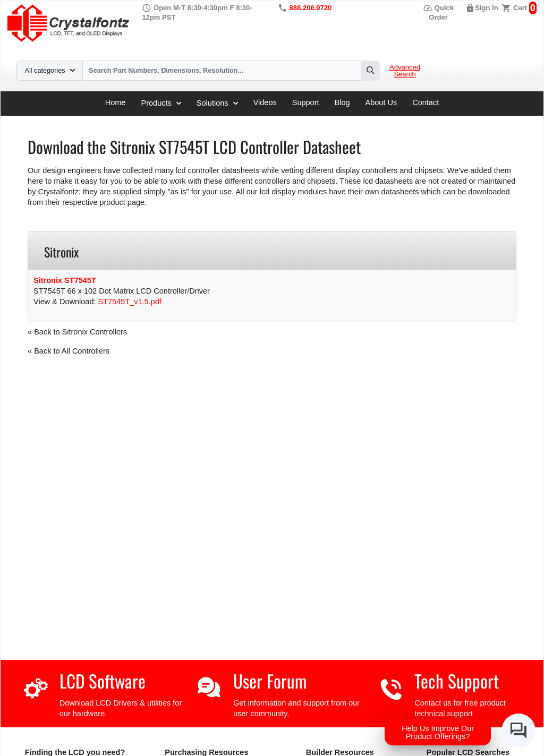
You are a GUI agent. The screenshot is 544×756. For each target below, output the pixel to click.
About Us (381, 103)
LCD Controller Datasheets (138, 119)
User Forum (270, 681)
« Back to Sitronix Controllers (77, 332)
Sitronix (206, 119)
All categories (50, 71)
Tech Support (457, 681)
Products (161, 103)
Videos (265, 103)
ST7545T (243, 119)
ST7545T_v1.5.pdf (130, 302)
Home (116, 103)
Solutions (217, 103)
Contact (426, 103)
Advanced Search (405, 71)
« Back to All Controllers (69, 351)
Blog (342, 103)
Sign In (487, 8)
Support (306, 103)
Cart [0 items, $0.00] (520, 8)
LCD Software (103, 681)
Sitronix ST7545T (65, 280)
